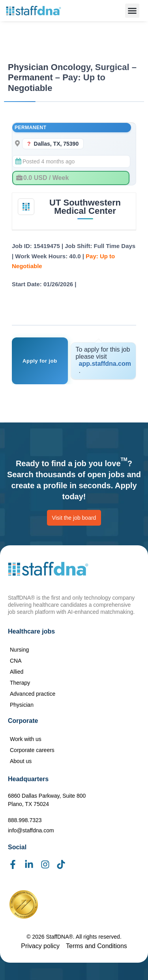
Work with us (26, 739)
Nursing (19, 650)
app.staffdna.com (105, 364)
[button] (132, 11)
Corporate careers (32, 750)
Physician (22, 705)
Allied (17, 672)
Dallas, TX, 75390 (56, 144)
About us (21, 761)
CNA (16, 661)
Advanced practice (33, 694)
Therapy (20, 683)
